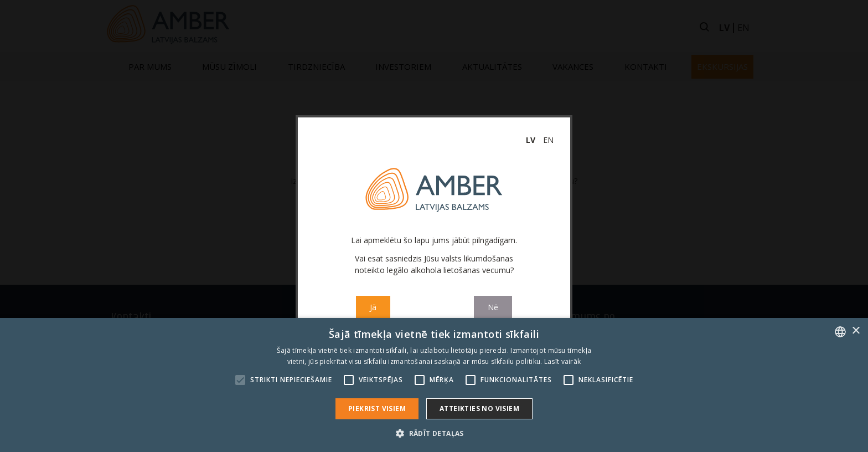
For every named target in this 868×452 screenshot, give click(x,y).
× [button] (856, 331)
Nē (493, 307)
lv (531, 140)
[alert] (434, 385)
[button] (434, 433)
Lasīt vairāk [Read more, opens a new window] (563, 361)
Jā (373, 307)
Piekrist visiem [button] (377, 409)
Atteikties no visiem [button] (479, 409)
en (548, 140)
